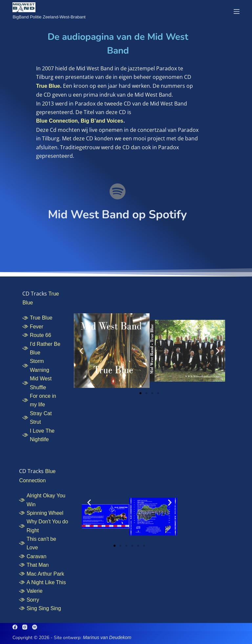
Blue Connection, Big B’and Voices (80, 121)
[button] (81, 351)
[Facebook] (15, 627)
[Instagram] (25, 627)
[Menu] (237, 12)
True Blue (48, 86)
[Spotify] (35, 627)
